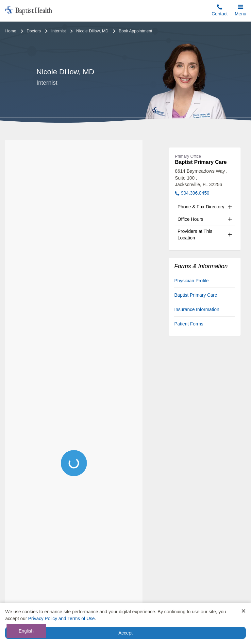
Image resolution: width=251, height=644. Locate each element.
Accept (125, 633)
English (26, 631)
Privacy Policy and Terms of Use (61, 618)
